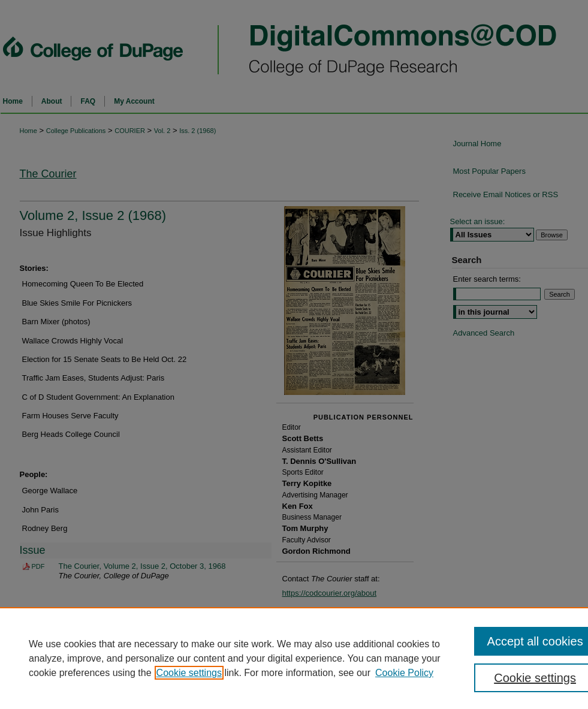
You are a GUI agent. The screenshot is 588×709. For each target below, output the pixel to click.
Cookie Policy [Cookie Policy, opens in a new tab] (404, 673)
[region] (294, 658)
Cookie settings (189, 673)
